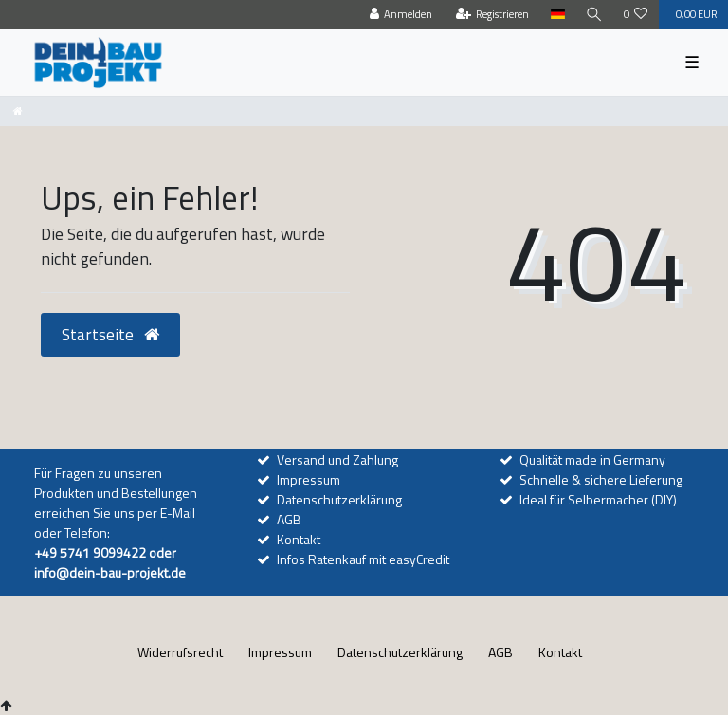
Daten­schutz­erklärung (400, 652)
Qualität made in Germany (592, 459)
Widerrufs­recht (180, 652)
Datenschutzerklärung (339, 499)
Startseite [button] (110, 334)
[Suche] (594, 15)
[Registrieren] (493, 15)
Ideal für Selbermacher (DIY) (598, 499)
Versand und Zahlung (337, 459)
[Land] (557, 15)
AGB (289, 519)
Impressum (309, 479)
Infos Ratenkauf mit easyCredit (363, 559)
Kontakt (299, 539)
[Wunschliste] (636, 15)
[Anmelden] (401, 15)
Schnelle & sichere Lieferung (601, 479)
